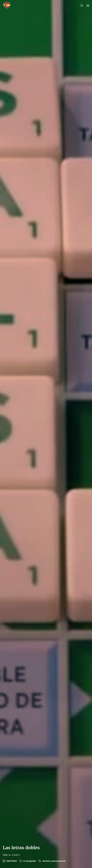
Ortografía (31, 861)
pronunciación (59, 861)
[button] (82, 5)
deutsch (46, 861)
